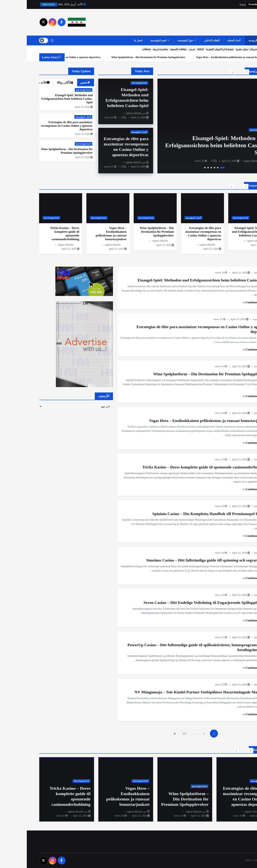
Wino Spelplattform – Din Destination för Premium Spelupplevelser (208, 57)
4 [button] (185, 168)
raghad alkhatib (225, 161)
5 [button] (181, 168)
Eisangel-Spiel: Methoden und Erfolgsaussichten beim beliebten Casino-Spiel (189, 145)
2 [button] (191, 168)
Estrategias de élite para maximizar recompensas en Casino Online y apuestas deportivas (112, 57)
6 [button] (178, 168)
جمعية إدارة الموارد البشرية (193, 49)
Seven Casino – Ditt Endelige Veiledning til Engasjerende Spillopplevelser (179, 603)
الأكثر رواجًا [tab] (38, 82)
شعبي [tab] (58, 82)
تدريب (165, 49)
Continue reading (229, 302)
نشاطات (120, 49)
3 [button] (188, 168)
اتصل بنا (112, 40)
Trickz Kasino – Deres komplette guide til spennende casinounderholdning (179, 467)
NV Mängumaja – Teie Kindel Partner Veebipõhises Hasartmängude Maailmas (175, 692)
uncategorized (231, 130)
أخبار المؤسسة (113, 132)
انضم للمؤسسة (132, 40)
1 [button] (196, 168)
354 (158, 734)
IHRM (174, 49)
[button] (220, 72)
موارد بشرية (215, 49)
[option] (188, 126)
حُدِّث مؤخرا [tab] (14, 82)
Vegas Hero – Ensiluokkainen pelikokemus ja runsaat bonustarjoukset (182, 421)
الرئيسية (226, 40)
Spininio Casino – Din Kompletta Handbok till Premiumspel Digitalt (184, 514)
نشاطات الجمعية (152, 49)
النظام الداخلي (185, 40)
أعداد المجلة (207, 40)
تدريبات (226, 49)
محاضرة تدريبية (134, 49)
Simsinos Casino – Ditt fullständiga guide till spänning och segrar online (181, 560)
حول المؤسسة (159, 40)
